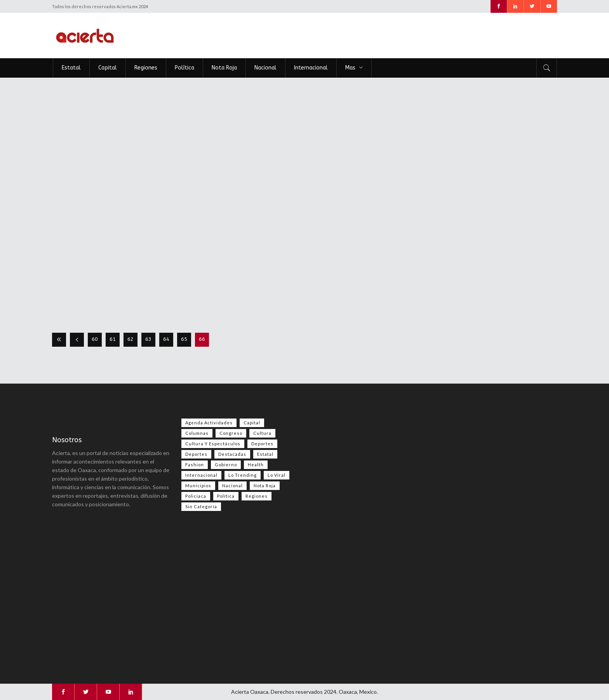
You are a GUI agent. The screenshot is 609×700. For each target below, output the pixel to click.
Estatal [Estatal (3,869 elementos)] (265, 454)
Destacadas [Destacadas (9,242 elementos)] (232, 454)
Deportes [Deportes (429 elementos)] (196, 454)
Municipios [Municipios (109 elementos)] (198, 485)
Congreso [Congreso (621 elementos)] (231, 433)
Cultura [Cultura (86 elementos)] (262, 433)
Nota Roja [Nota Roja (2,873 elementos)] (265, 485)
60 (95, 339)
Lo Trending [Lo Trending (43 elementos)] (243, 475)
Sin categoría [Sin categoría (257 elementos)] (201, 506)
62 (130, 339)
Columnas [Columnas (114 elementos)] (197, 433)
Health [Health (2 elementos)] (256, 465)
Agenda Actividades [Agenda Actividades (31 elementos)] (209, 423)
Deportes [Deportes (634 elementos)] (262, 444)
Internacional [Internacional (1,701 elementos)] (201, 475)
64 (166, 339)
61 (113, 339)
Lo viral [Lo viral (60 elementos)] (277, 475)
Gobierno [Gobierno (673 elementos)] (226, 465)
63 (148, 339)
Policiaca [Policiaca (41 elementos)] (196, 496)
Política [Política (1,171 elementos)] (226, 496)
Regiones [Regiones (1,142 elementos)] (257, 496)
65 (184, 339)
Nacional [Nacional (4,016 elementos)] (232, 485)
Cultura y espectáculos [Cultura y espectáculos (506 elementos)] (213, 444)
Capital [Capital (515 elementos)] (252, 423)
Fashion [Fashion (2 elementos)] (195, 465)
